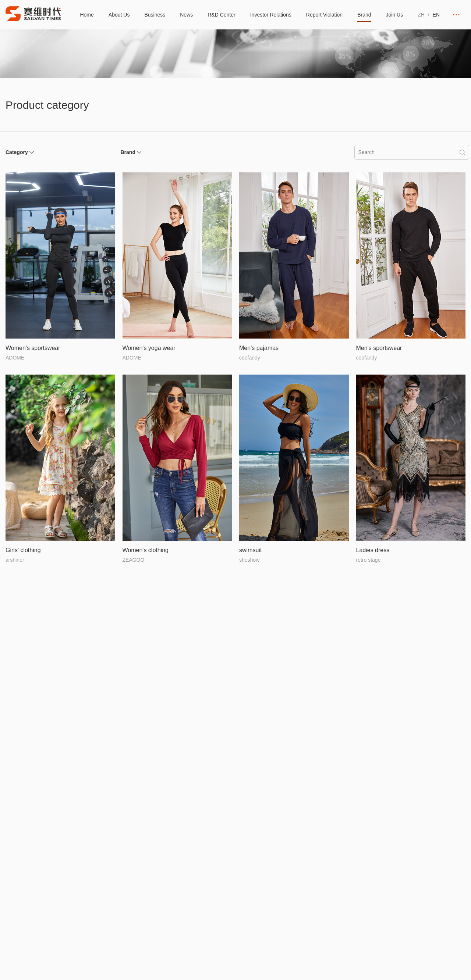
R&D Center (221, 15)
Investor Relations (271, 15)
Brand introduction (404, 886)
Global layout (168, 886)
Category (17, 152)
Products (393, 899)
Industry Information (222, 886)
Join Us (395, 15)
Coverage (164, 899)
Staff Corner (213, 913)
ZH (421, 15)
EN (436, 15)
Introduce (51, 886)
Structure (71, 886)
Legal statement (145, 962)
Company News (217, 899)
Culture (49, 899)
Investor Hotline (309, 899)
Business (155, 15)
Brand (364, 15)
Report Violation (324, 15)
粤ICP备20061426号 (95, 962)
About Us (119, 15)
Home (87, 15)
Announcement (308, 886)
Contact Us (442, 913)
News (186, 15)
